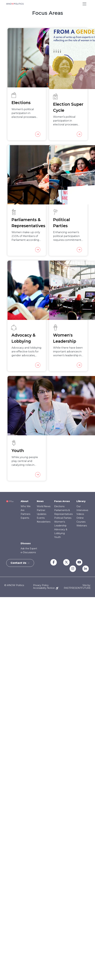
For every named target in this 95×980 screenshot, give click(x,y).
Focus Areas (62, 501)
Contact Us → (21, 563)
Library (81, 501)
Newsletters (44, 522)
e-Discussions (28, 552)
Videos (80, 514)
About (24, 501)
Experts (25, 518)
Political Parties (63, 518)
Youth (57, 537)
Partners (25, 514)
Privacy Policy (41, 585)
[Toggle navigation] (84, 4)
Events (41, 518)
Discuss (26, 543)
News (40, 501)
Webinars (82, 526)
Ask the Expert (29, 549)
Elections (59, 506)
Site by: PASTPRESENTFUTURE (77, 587)
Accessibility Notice (46, 588)
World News (44, 506)
